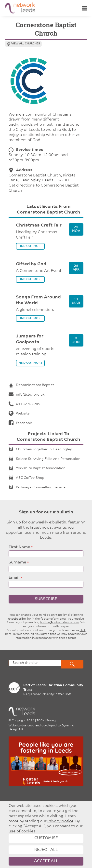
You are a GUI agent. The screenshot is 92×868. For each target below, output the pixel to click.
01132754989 (24, 404)
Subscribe (46, 599)
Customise (46, 838)
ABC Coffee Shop (26, 478)
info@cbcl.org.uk (26, 395)
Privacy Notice (60, 821)
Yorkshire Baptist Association (37, 468)
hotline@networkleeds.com (59, 623)
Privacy (51, 721)
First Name (19, 547)
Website (19, 414)
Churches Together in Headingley (40, 449)
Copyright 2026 (23, 721)
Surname (17, 562)
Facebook (20, 423)
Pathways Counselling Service (37, 487)
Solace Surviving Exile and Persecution (45, 459)
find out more (30, 246)
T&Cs (40, 721)
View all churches (26, 44)
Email (14, 578)
